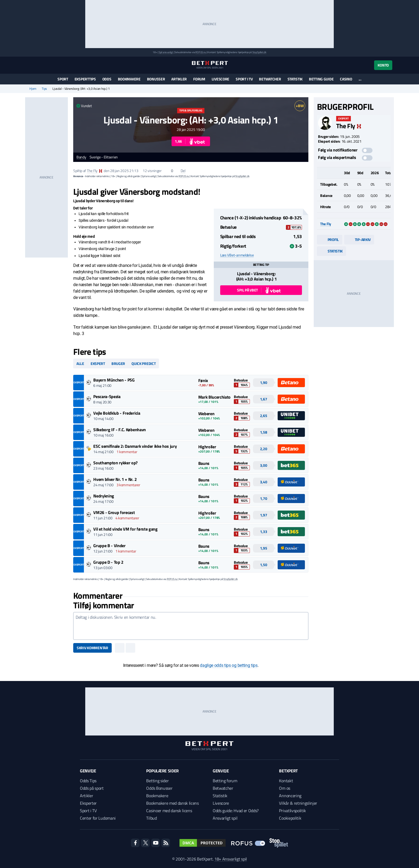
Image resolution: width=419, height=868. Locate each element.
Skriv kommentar (92, 648)
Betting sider (157, 781)
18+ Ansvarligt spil (231, 859)
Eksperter (88, 803)
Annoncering (290, 796)
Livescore (220, 79)
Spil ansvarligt (166, 52)
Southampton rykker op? (115, 463)
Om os (284, 788)
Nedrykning (104, 496)
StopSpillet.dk (259, 52)
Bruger (118, 363)
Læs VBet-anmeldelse (237, 255)
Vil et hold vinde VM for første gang (125, 529)
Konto (383, 65)
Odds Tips (88, 781)
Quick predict (143, 363)
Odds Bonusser (159, 788)
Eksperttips (85, 79)
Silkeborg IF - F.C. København (120, 430)
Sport (63, 79)
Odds (107, 79)
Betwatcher (270, 79)
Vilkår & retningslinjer (298, 803)
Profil (330, 240)
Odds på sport (92, 788)
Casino (346, 79)
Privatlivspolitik (292, 811)
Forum (199, 79)
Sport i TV (244, 79)
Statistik (295, 79)
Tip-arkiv (359, 240)
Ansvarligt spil (225, 818)
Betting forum (225, 781)
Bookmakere (129, 79)
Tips (44, 89)
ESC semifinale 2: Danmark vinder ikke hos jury (135, 446)
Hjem (33, 89)
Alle (80, 363)
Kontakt (286, 781)
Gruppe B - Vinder (109, 546)
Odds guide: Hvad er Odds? (236, 811)
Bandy (81, 157)
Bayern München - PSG (114, 380)
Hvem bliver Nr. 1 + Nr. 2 (115, 479)
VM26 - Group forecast (114, 512)
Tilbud (151, 818)
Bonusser (156, 79)
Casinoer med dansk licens (169, 811)
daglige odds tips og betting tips (229, 665)
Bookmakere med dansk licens (172, 803)
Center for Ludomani (98, 818)
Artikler (179, 79)
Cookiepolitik (290, 818)
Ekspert (98, 363)
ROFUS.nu (201, 52)
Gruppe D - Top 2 (108, 562)
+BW (300, 106)
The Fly (92, 171)
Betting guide (321, 79)
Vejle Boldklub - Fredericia (117, 413)
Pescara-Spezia (107, 396)
